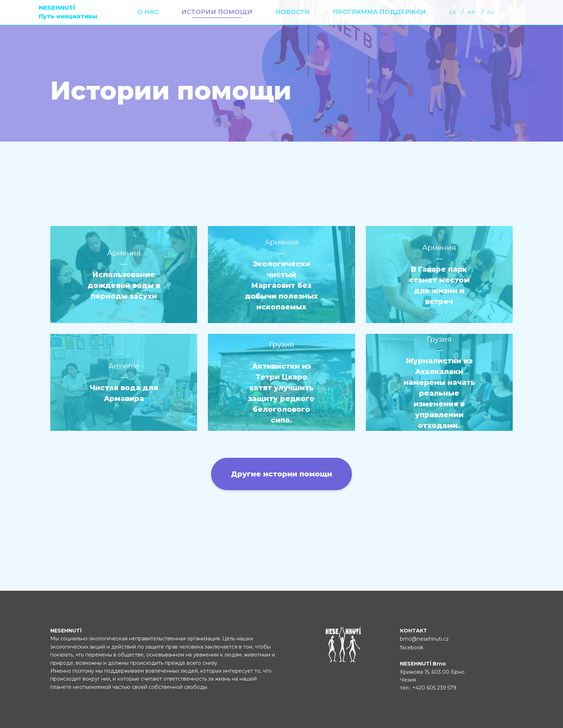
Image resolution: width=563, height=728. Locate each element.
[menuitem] (148, 12)
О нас (148, 12)
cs (453, 12)
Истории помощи (217, 12)
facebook (412, 648)
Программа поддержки (379, 12)
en (472, 12)
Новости (293, 12)
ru (491, 12)
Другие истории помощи (281, 474)
